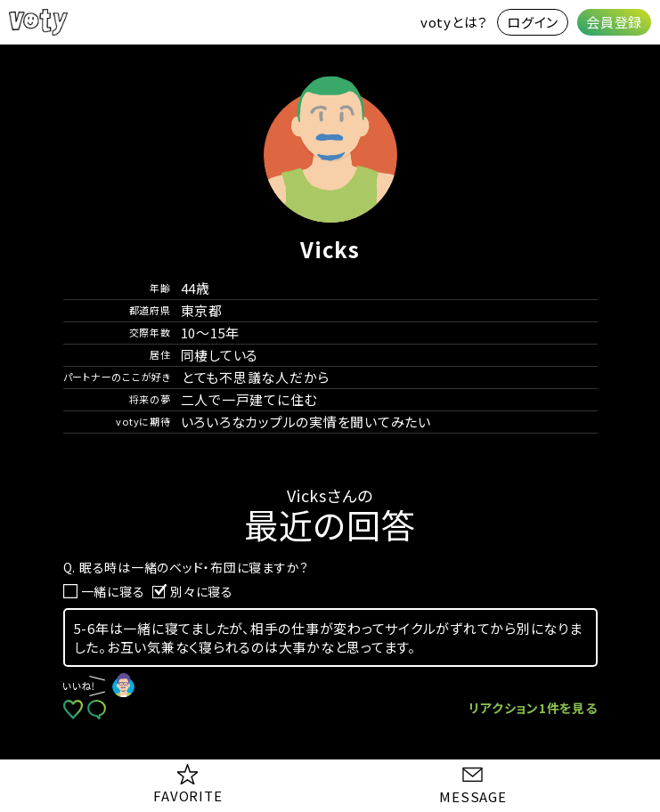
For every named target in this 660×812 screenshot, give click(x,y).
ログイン (533, 22)
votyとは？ (454, 22)
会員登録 (614, 22)
